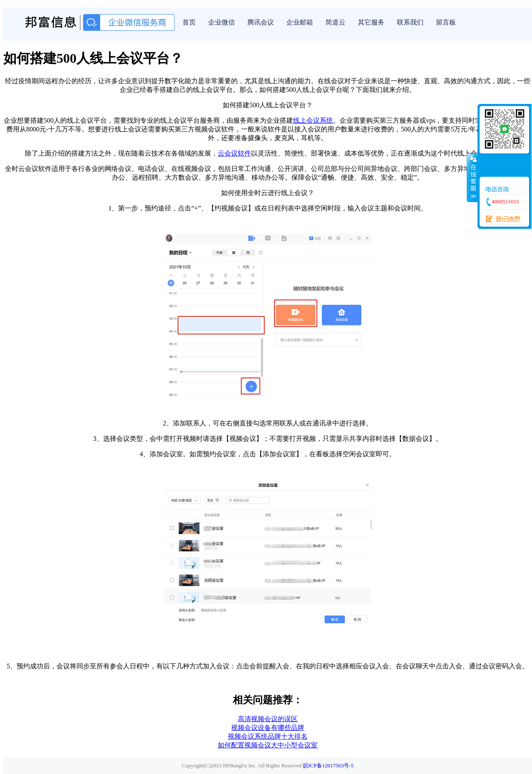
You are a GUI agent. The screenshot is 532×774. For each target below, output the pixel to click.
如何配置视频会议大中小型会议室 (268, 745)
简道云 (335, 22)
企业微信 (222, 22)
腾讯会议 (261, 22)
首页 (189, 22)
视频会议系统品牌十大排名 (268, 736)
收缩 (473, 178)
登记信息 (500, 219)
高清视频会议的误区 (268, 719)
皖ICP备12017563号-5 (328, 765)
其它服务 (371, 22)
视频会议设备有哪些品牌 (268, 728)
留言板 (446, 22)
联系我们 (410, 22)
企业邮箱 (300, 22)
